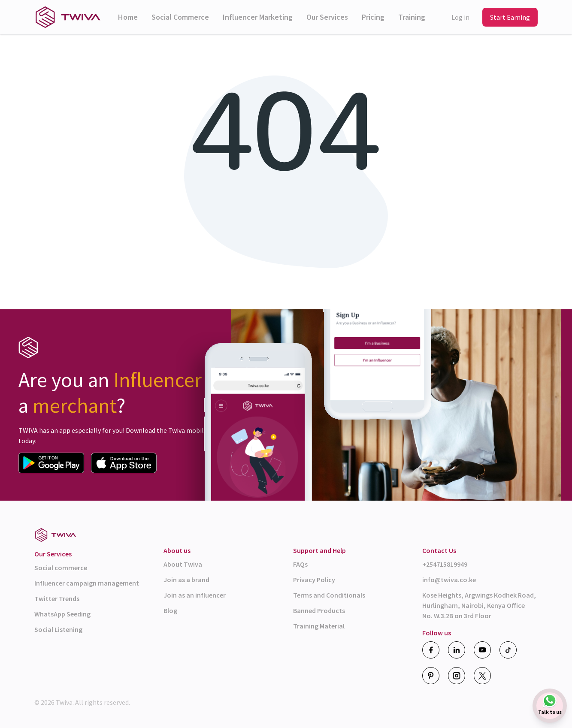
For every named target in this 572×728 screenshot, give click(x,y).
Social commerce (61, 568)
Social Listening (58, 629)
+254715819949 (445, 564)
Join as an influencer (195, 595)
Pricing (373, 17)
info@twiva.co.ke (449, 580)
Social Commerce (180, 17)
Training (412, 17)
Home (128, 17)
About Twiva (183, 564)
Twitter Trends (57, 598)
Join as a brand (186, 580)
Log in (460, 17)
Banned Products (319, 610)
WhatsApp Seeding (62, 614)
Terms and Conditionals (329, 595)
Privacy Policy (314, 580)
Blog (170, 610)
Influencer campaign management (87, 583)
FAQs (300, 564)
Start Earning (510, 17)
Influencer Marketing (258, 17)
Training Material (319, 626)
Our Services (327, 17)
